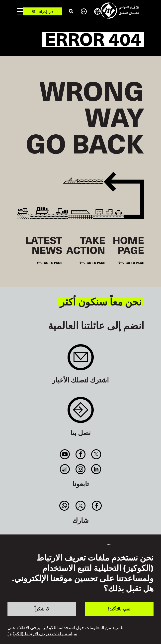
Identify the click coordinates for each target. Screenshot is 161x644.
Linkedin (96, 469)
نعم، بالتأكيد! (119, 609)
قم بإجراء (46, 12)
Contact (81, 412)
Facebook (80, 454)
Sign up (81, 360)
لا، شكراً (42, 609)
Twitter (96, 454)
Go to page (135, 263)
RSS (65, 469)
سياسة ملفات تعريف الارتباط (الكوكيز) (42, 634)
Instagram (80, 469)
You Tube (65, 454)
